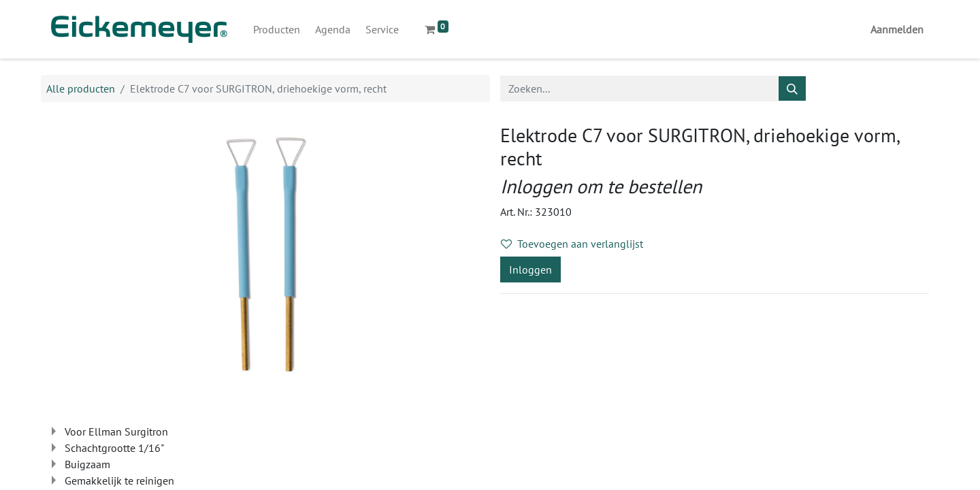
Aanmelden (897, 29)
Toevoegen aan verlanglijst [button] (572, 244)
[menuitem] (277, 29)
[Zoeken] (792, 88)
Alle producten (81, 88)
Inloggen (530, 269)
